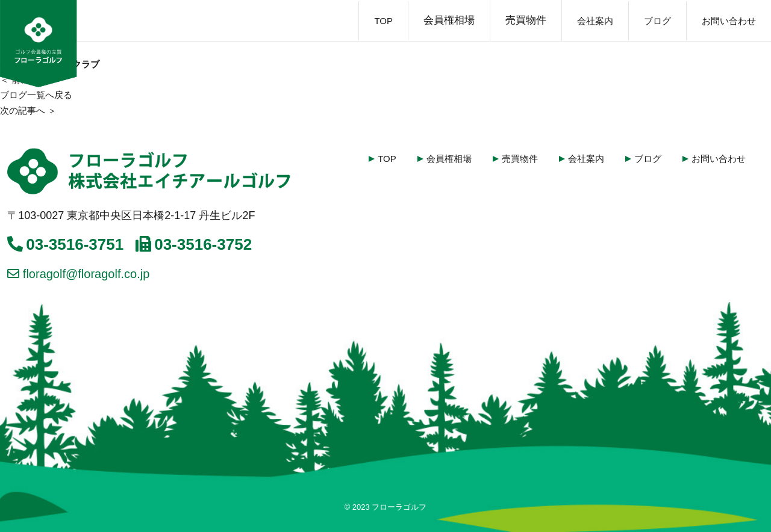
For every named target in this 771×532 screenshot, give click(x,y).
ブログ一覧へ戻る (36, 95)
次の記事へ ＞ (28, 110)
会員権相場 (449, 20)
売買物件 (526, 20)
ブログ (657, 21)
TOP (383, 21)
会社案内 (595, 21)
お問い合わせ (729, 21)
